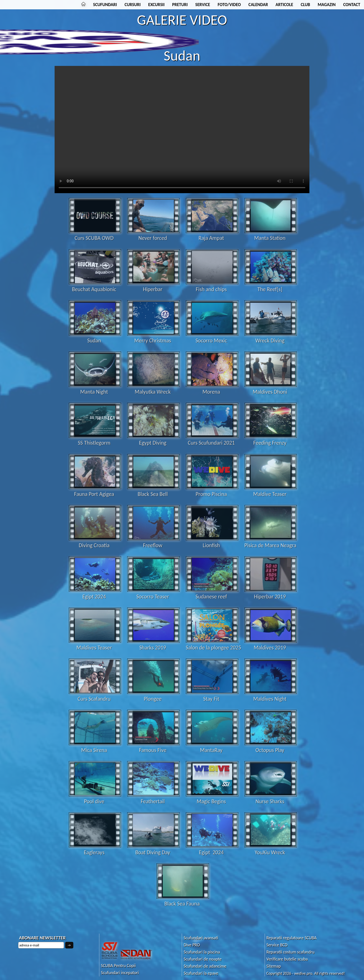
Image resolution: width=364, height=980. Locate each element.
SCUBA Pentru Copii (118, 966)
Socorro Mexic (212, 337)
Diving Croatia (95, 542)
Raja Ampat (212, 235)
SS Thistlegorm (95, 439)
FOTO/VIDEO (229, 5)
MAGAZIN (327, 5)
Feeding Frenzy (271, 439)
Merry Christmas (153, 337)
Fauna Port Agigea (95, 491)
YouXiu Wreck (271, 849)
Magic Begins (212, 798)
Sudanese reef (212, 593)
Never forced (153, 235)
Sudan (95, 337)
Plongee (153, 695)
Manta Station (271, 235)
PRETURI (180, 5)
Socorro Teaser (153, 593)
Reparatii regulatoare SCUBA (292, 938)
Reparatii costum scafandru (290, 952)
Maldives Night (271, 695)
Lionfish (212, 542)
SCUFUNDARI (105, 5)
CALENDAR (258, 5)
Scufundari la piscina (202, 952)
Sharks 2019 (153, 644)
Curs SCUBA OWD (95, 235)
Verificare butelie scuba (287, 959)
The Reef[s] (271, 286)
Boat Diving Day (153, 849)
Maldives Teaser (95, 644)
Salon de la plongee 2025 (213, 644)
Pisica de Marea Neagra (271, 542)
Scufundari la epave (201, 973)
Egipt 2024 (95, 593)
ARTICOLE (284, 5)
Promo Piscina (212, 491)
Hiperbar (153, 286)
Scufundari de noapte (202, 959)
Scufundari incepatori (120, 973)
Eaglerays (95, 849)
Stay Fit (212, 695)
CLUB (305, 5)
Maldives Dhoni (271, 388)
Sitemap (274, 966)
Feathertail (153, 798)
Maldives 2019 (271, 644)
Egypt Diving (153, 439)
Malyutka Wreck (153, 388)
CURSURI (133, 5)
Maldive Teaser (271, 491)
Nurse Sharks (271, 798)
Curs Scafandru (95, 695)
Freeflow (153, 542)
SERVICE (203, 5)
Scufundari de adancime (205, 966)
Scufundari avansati (201, 938)
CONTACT (352, 5)
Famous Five (153, 747)
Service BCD (277, 945)
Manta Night (95, 388)
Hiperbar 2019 (271, 593)
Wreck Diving (271, 337)
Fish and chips (212, 286)
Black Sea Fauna (183, 900)
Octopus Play (271, 747)
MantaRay (212, 747)
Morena (212, 388)
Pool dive (95, 798)
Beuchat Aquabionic (95, 286)
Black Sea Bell (153, 491)
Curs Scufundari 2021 (212, 439)
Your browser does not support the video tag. (182, 130)
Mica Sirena (95, 747)
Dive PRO (192, 945)
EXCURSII (156, 5)
